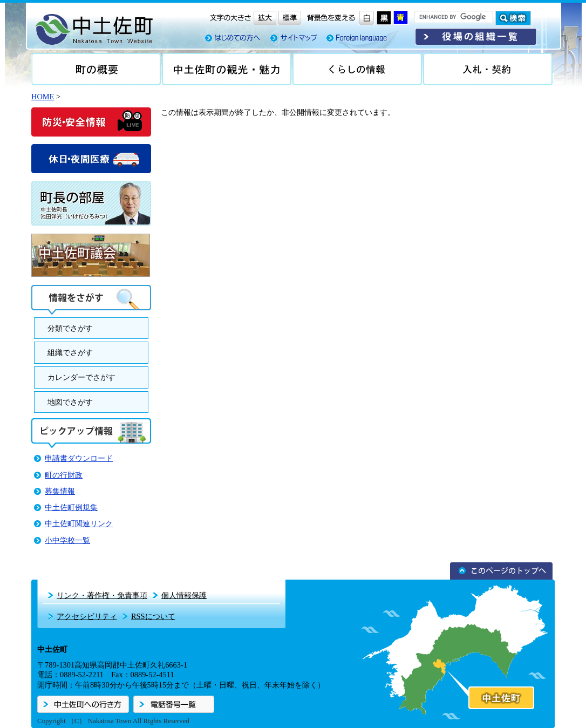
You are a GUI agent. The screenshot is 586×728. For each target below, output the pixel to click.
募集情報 (60, 491)
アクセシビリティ (87, 616)
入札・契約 (488, 69)
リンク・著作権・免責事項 (102, 595)
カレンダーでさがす (81, 377)
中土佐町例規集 (71, 507)
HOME (43, 97)
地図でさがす (70, 402)
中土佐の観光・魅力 (227, 69)
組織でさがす (70, 352)
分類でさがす (70, 328)
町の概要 (96, 69)
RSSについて (153, 616)
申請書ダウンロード (79, 458)
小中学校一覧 (67, 540)
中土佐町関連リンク (79, 523)
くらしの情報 (357, 69)
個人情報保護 (184, 595)
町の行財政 (64, 475)
